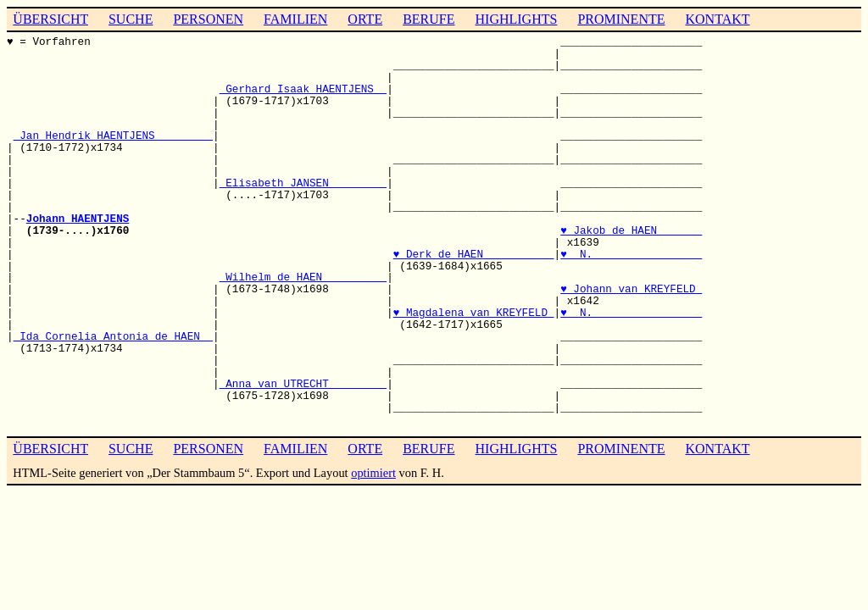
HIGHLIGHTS (517, 19)
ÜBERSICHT (50, 19)
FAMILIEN (295, 19)
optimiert (373, 473)
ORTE (365, 19)
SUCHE (131, 19)
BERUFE (428, 19)
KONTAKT (717, 19)
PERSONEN (208, 19)
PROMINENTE (621, 19)
